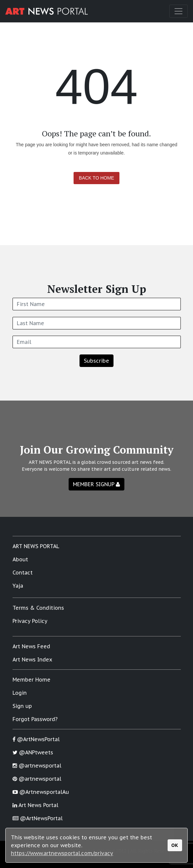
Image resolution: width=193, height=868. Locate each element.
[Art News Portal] (47, 11)
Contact (23, 573)
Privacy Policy (30, 621)
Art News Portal (35, 805)
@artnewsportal (37, 766)
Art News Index (32, 659)
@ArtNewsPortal (36, 739)
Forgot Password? (35, 719)
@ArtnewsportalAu (41, 792)
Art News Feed (31, 646)
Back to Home (96, 178)
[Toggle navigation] (178, 11)
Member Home (32, 680)
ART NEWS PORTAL (36, 546)
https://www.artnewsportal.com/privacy (62, 853)
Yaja (18, 586)
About (20, 559)
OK (175, 845)
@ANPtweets (33, 752)
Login (20, 693)
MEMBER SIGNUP (96, 484)
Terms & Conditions (38, 608)
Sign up (22, 706)
